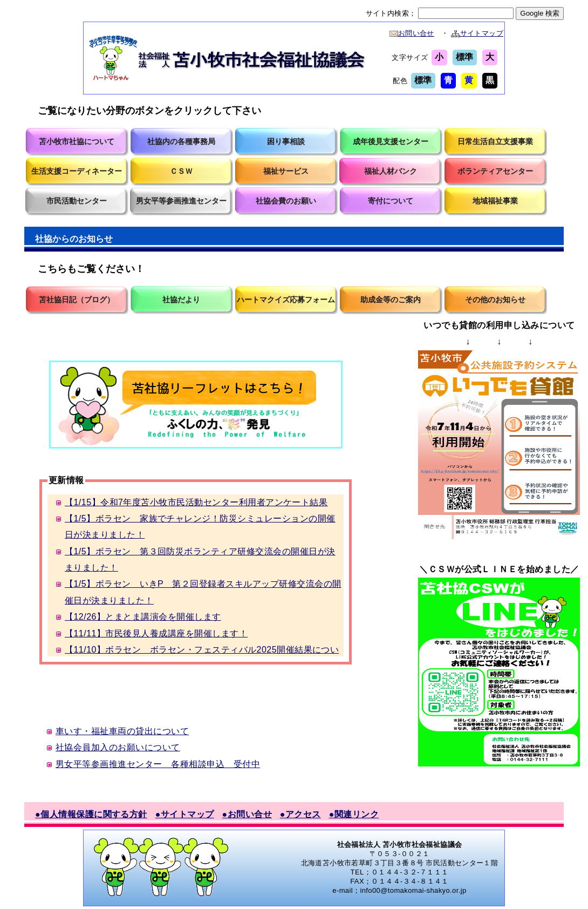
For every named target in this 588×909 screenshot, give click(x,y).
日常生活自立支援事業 (495, 141)
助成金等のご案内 (391, 300)
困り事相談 (286, 141)
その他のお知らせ (495, 300)
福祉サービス (286, 171)
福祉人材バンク (391, 171)
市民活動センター (77, 201)
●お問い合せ (247, 814)
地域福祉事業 (495, 201)
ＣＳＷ (181, 171)
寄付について (391, 201)
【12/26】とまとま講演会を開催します (143, 617)
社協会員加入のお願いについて (118, 747)
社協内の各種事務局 (181, 141)
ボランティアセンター (495, 171)
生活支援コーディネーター (77, 171)
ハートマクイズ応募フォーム (286, 300)
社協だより (181, 300)
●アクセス (300, 814)
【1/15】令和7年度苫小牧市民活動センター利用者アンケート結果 (196, 502)
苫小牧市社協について (77, 141)
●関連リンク (354, 814)
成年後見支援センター (391, 141)
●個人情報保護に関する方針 (91, 814)
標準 (465, 57)
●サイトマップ (185, 814)
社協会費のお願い (286, 201)
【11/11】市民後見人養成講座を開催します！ (156, 633)
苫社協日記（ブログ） (77, 300)
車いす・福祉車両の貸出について (122, 731)
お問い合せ (412, 33)
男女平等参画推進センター (181, 201)
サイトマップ (477, 33)
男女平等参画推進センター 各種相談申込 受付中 (158, 764)
